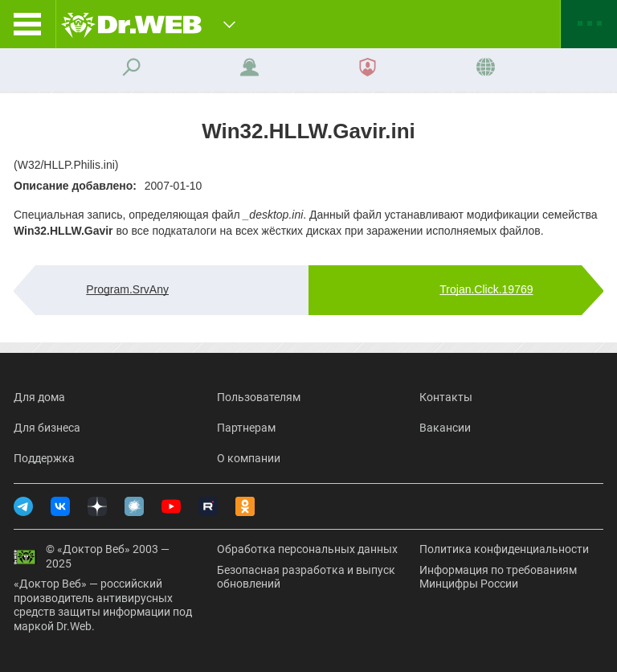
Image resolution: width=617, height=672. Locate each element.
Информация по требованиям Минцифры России (498, 577)
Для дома (39, 397)
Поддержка (44, 458)
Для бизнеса (47, 428)
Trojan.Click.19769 (486, 289)
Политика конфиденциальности (504, 549)
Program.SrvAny (127, 289)
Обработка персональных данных (307, 549)
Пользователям (259, 397)
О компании (249, 458)
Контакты (446, 397)
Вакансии (445, 428)
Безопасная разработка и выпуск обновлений (306, 577)
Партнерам (246, 428)
